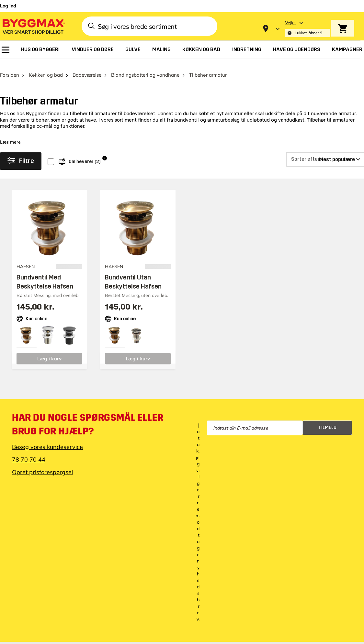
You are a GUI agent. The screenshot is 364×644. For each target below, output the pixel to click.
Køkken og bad (46, 68)
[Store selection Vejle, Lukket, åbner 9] (307, 29)
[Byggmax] (33, 26)
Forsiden (10, 68)
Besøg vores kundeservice (47, 440)
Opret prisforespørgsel (42, 465)
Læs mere (10, 135)
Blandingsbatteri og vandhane (145, 68)
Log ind (8, 6)
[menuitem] (6, 50)
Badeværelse (87, 68)
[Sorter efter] (325, 152)
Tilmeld (327, 420)
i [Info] (105, 151)
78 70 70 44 (29, 452)
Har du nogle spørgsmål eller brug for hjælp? (88, 417)
